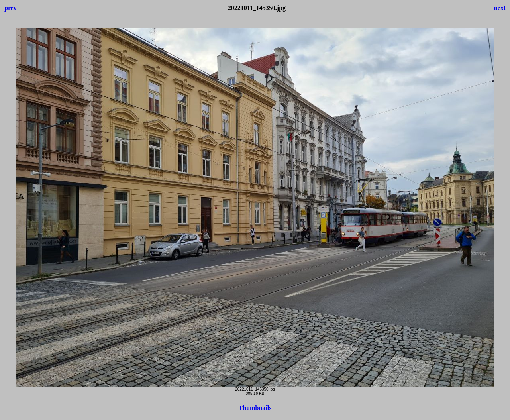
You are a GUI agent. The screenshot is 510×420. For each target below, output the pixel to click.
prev (11, 8)
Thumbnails (255, 408)
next (500, 8)
